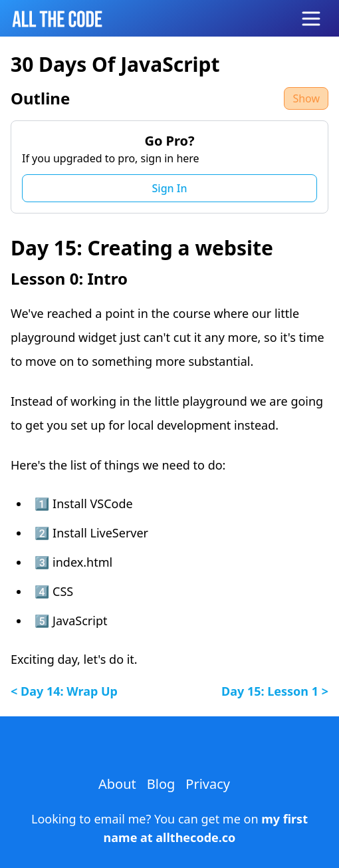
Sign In (170, 188)
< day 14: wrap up (64, 691)
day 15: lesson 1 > (275, 691)
